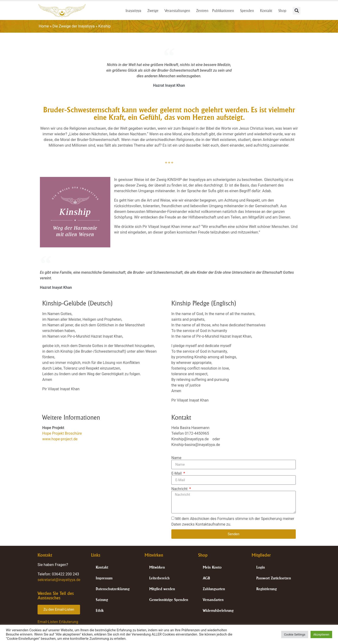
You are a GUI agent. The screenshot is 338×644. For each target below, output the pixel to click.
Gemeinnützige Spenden (169, 600)
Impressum (104, 578)
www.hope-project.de (60, 439)
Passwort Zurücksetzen (274, 578)
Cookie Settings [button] (295, 634)
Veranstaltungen (179, 11)
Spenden (248, 11)
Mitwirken (157, 567)
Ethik (100, 611)
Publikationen (224, 11)
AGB (206, 578)
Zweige (154, 11)
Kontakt (267, 11)
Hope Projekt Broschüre (62, 433)
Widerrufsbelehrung (218, 611)
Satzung (102, 600)
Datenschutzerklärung (113, 589)
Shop (284, 11)
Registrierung (267, 589)
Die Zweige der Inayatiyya (74, 26)
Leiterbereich (159, 578)
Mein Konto (212, 567)
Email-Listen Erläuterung (58, 622)
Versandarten (213, 600)
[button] (297, 11)
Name (176, 458)
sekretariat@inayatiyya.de (59, 580)
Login (261, 567)
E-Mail (177, 473)
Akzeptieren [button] (321, 634)
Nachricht (180, 489)
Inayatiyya (135, 11)
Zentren (202, 11)
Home (44, 26)
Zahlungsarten (214, 589)
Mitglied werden (162, 589)
